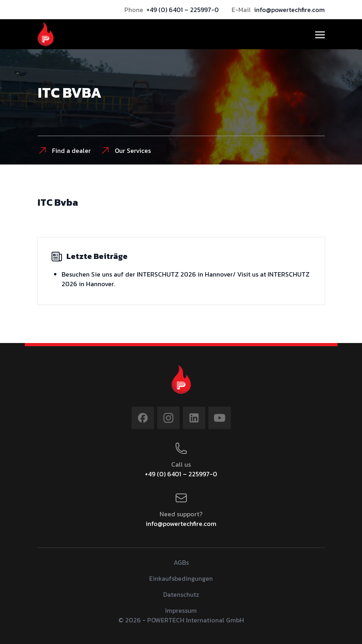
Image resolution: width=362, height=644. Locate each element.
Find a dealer (64, 150)
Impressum (181, 610)
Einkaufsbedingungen (181, 578)
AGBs (181, 562)
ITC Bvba (58, 202)
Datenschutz (181, 594)
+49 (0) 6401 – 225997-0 (183, 10)
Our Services (126, 150)
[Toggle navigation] (320, 34)
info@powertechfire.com (289, 10)
